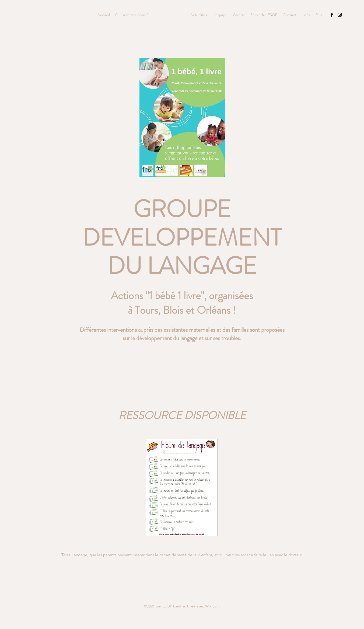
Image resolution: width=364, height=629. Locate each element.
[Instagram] (340, 15)
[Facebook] (332, 15)
